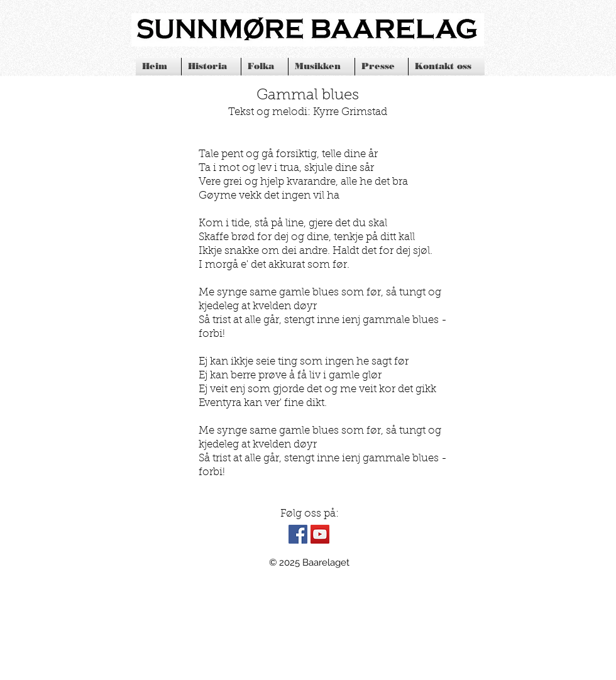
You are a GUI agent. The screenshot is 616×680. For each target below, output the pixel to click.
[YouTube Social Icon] (320, 534)
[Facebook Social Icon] (298, 534)
